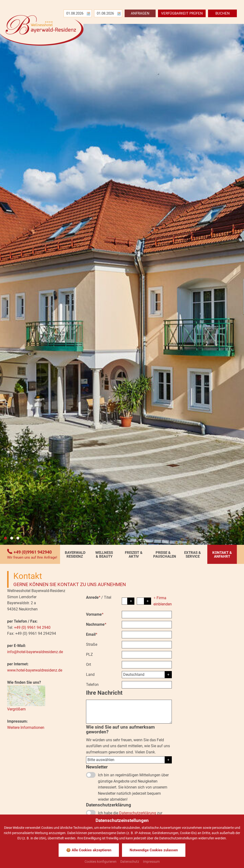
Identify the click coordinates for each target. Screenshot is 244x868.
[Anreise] (74, 13)
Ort (89, 664)
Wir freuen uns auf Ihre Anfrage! (32, 558)
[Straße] (147, 645)
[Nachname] (147, 625)
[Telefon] (147, 685)
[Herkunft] (129, 760)
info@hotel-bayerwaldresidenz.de (35, 652)
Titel (108, 597)
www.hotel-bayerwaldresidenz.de (35, 670)
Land (90, 675)
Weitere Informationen (26, 728)
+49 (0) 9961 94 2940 (32, 627)
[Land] (147, 675)
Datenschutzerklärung (138, 813)
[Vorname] (147, 615)
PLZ (89, 654)
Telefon (92, 685)
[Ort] (147, 665)
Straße (92, 644)
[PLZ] (147, 655)
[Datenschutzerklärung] (91, 813)
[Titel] (144, 601)
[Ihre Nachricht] (129, 712)
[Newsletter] (91, 775)
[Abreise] (104, 13)
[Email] (147, 635)
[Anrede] (128, 601)
